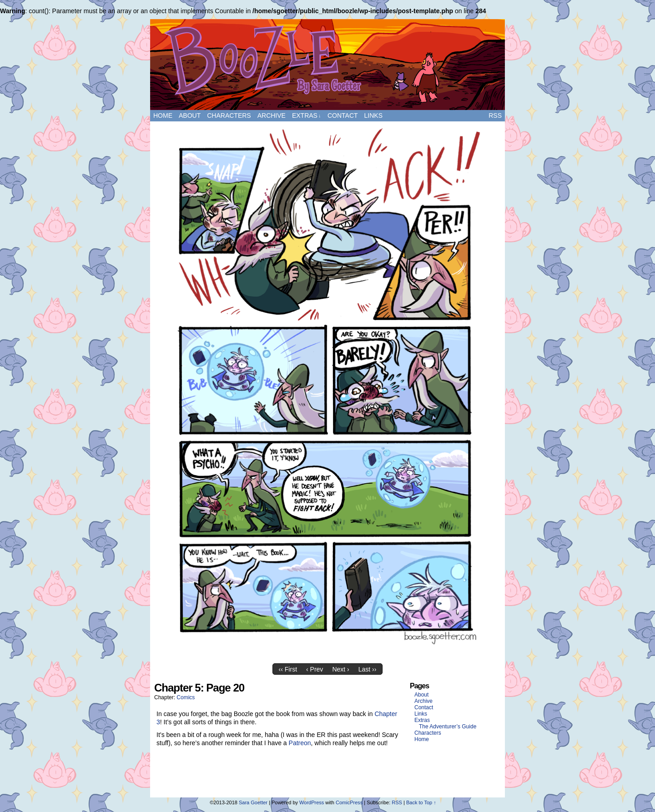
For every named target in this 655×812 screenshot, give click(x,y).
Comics (186, 697)
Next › (340, 669)
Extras (307, 116)
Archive (272, 115)
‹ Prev (315, 669)
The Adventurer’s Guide (448, 727)
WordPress (312, 802)
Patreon (300, 743)
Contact (343, 115)
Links (373, 115)
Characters (229, 115)
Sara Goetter (253, 802)
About (190, 115)
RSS (495, 115)
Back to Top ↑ (421, 802)
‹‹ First (288, 669)
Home (163, 115)
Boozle (327, 65)
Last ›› (368, 669)
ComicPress (349, 802)
